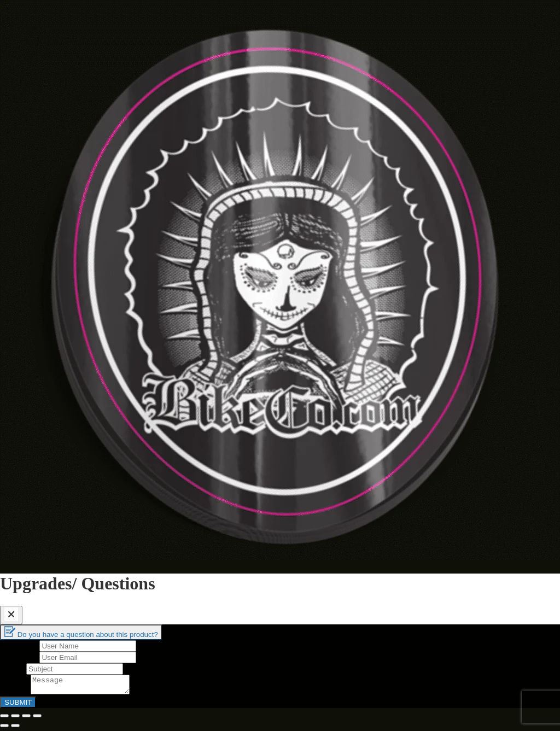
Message (15, 695)
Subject (13, 668)
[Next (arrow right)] (15, 729)
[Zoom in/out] (37, 719)
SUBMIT (18, 706)
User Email (20, 657)
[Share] (15, 719)
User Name (20, 645)
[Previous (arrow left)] (4, 729)
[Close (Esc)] (4, 719)
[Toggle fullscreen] (26, 719)
